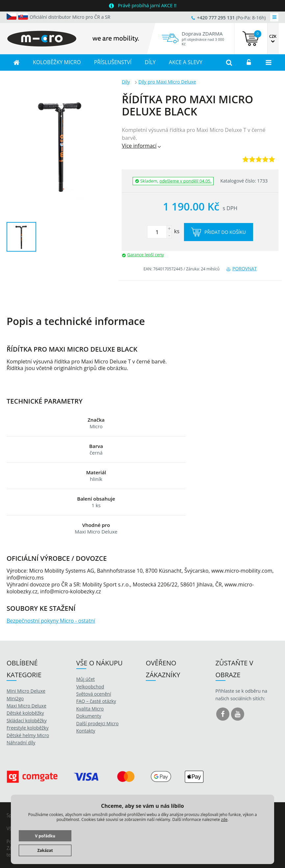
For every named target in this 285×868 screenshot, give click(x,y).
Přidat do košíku (219, 232)
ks (163, 231)
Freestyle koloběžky (27, 728)
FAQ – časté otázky (96, 701)
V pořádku (45, 836)
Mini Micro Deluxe (26, 691)
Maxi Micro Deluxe (26, 706)
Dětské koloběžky (25, 713)
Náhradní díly (21, 743)
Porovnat (241, 269)
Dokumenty (89, 716)
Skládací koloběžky (27, 720)
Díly (126, 82)
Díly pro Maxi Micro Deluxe (167, 82)
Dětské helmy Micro (28, 735)
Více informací (142, 146)
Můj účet (86, 679)
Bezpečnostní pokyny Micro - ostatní (51, 621)
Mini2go (15, 698)
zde (224, 819)
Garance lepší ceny (145, 255)
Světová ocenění (94, 694)
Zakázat (45, 850)
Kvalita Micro (90, 709)
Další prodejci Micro (98, 723)
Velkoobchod (90, 687)
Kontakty (86, 731)
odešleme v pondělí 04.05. (186, 181)
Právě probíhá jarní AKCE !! (147, 5)
